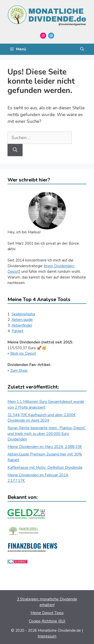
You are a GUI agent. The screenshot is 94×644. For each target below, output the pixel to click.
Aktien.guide (22, 320)
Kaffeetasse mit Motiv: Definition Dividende (45, 468)
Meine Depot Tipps (47, 613)
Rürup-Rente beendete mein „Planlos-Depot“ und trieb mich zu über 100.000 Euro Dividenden (47, 434)
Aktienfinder (22, 325)
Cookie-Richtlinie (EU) (47, 621)
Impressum (47, 636)
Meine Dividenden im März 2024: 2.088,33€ (45, 447)
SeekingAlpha (23, 314)
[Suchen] (15, 150)
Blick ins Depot (23, 353)
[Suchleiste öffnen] (82, 49)
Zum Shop (19, 371)
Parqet (17, 331)
